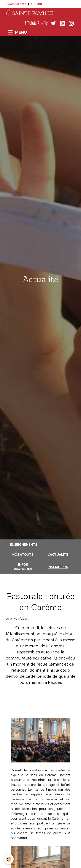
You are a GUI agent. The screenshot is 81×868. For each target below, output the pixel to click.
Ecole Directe (16, 4)
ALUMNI (36, 4)
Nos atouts (23, 555)
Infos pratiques (23, 567)
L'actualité (58, 555)
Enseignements (24, 545)
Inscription (58, 567)
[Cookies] (9, 859)
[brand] (29, 13)
